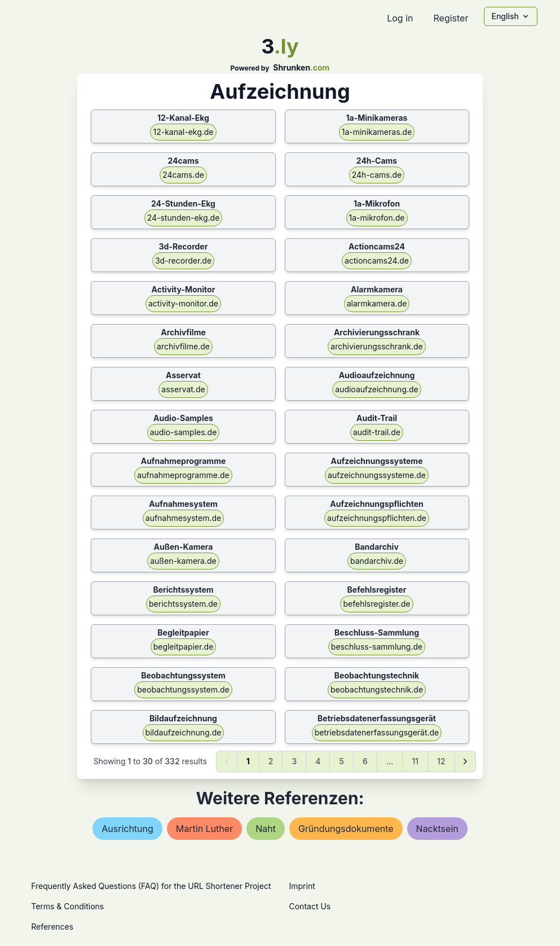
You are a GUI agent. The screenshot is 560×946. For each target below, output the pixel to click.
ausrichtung (127, 829)
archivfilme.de (183, 346)
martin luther (204, 829)
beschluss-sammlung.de (377, 647)
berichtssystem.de (183, 604)
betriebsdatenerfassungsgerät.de (377, 732)
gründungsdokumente (346, 829)
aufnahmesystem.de (183, 518)
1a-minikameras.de (377, 132)
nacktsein (437, 829)
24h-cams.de (377, 175)
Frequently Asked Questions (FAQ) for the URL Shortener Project (151, 886)
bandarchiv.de (377, 561)
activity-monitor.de (183, 303)
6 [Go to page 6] (365, 761)
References (52, 927)
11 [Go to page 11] (415, 761)
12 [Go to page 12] (441, 761)
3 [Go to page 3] (294, 761)
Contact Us (310, 906)
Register (451, 18)
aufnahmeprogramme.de (183, 475)
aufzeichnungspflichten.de (377, 518)
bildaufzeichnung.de (184, 732)
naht (266, 829)
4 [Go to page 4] (318, 761)
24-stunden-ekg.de (184, 218)
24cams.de (183, 175)
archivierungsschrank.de (376, 346)
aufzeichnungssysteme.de (377, 475)
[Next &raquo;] (465, 761)
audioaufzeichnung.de (377, 389)
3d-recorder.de (183, 260)
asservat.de (183, 389)
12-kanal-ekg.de (183, 132)
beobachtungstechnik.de (377, 689)
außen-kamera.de (183, 561)
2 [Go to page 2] (271, 761)
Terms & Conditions (67, 906)
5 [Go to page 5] (341, 761)
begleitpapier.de (184, 647)
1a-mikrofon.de (377, 218)
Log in (400, 18)
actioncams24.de (377, 260)
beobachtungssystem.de (183, 689)
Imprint (302, 886)
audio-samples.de (184, 432)
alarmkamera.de (377, 303)
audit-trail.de (377, 432)
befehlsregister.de (376, 604)
